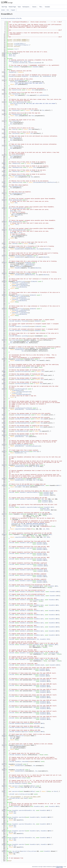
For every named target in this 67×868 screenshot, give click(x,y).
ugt (34, 680)
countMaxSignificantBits (23, 408)
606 (4, 844)
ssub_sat (29, 553)
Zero (14, 54)
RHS (38, 465)
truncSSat (25, 321)
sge (34, 707)
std (17, 63)
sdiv (28, 600)
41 (4, 76)
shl (27, 645)
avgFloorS (29, 564)
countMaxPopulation (21, 435)
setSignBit (18, 215)
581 (4, 810)
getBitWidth (19, 80)
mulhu (28, 596)
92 (4, 146)
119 (4, 182)
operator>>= (20, 745)
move (21, 63)
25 (4, 54)
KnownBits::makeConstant (30, 525)
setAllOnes (16, 146)
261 (4, 375)
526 (4, 736)
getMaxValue (17, 222)
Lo (33, 359)
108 (4, 167)
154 (4, 230)
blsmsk (24, 783)
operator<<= (20, 736)
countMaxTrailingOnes (22, 419)
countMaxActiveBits (21, 445)
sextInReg (25, 336)
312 (4, 445)
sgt (34, 702)
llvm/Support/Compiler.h (22, 45)
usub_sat (29, 559)
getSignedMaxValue (39, 182)
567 (4, 791)
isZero (14, 129)
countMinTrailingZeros (22, 371)
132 (4, 200)
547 (4, 764)
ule (34, 696)
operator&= (26, 723)
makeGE (24, 367)
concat (18, 359)
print (20, 794)
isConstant (16, 94)
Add (42, 499)
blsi (23, 778)
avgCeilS (29, 575)
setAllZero (16, 137)
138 (4, 208)
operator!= (16, 791)
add (21, 514)
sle (34, 718)
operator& (22, 810)
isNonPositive (17, 182)
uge (34, 685)
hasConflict (16, 90)
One (14, 56)
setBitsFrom (19, 267)
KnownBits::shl (21, 526)
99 (4, 155)
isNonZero (15, 171)
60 (4, 102)
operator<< (24, 851)
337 (4, 479)
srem (28, 615)
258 (4, 371)
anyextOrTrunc (20, 282)
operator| (22, 824)
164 (4, 243)
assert (12, 82)
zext (17, 262)
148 (4, 222)
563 (4, 786)
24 (4, 53)
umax (28, 619)
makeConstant (24, 452)
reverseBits (19, 770)
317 (4, 452)
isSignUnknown (17, 114)
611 (4, 851)
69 (4, 114)
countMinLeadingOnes (21, 384)
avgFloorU (29, 570)
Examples (47, 7)
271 (4, 389)
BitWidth (24, 76)
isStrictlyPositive (18, 175)
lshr (28, 653)
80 (4, 129)
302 (4, 431)
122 (4, 186)
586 (4, 817)
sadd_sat (29, 543)
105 (4, 163)
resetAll (15, 121)
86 (4, 137)
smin (28, 631)
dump (25, 798)
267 (4, 384)
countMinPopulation (21, 431)
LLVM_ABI (12, 321)
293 (4, 419)
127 (4, 193)
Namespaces (26, 7)
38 (4, 72)
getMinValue (17, 200)
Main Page (4, 7)
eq (34, 669)
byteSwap (18, 764)
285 (4, 408)
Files (41, 7)
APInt (11, 54)
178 (4, 262)
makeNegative (16, 186)
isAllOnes (15, 133)
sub (21, 534)
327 (4, 465)
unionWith (19, 479)
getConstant (21, 102)
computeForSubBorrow (33, 507)
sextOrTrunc (19, 309)
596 (4, 831)
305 (4, 435)
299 (4, 427)
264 (4, 379)
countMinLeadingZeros (22, 379)
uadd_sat (29, 548)
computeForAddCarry (33, 492)
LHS (43, 485)
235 (4, 340)
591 (4, 824)
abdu (28, 635)
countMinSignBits (20, 389)
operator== (16, 786)
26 (4, 56)
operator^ (22, 838)
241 (4, 348)
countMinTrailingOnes (22, 375)
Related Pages (12, 7)
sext (17, 273)
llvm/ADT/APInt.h (20, 44)
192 (4, 282)
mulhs (28, 592)
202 (4, 295)
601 (4, 838)
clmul (28, 665)
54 (4, 94)
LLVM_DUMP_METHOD (14, 798)
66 (4, 110)
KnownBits (12, 61)
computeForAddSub (32, 499)
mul (27, 586)
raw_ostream (26, 794)
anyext (18, 256)
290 (4, 415)
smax (28, 627)
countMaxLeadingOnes (21, 427)
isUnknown (15, 110)
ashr (28, 659)
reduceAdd (25, 761)
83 (4, 133)
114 (4, 175)
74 (4, 121)
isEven (14, 243)
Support (13, 10)
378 (4, 534)
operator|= (26, 727)
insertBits (16, 340)
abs (23, 755)
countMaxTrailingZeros (22, 415)
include (3, 10)
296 (4, 423)
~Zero (17, 224)
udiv (28, 605)
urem (28, 611)
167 (4, 248)
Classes (35, 7)
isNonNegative (17, 167)
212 (4, 309)
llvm (8, 10)
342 (4, 485)
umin (28, 623)
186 (4, 273)
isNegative (16, 163)
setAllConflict (17, 155)
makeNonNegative (17, 193)
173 (4, 256)
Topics (19, 7)
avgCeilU (29, 581)
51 (4, 90)
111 (4, 171)
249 (4, 359)
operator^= (26, 732)
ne (34, 674)
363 (4, 514)
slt (34, 713)
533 (4, 745)
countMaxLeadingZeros (22, 423)
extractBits (19, 348)
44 (4, 80)
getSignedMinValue (19, 208)
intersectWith (20, 465)
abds (28, 639)
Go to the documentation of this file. (11, 18)
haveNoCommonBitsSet (23, 485)
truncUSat (25, 331)
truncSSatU (25, 326)
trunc (17, 248)
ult (34, 691)
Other (33, 786)
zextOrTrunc (19, 295)
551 (4, 770)
